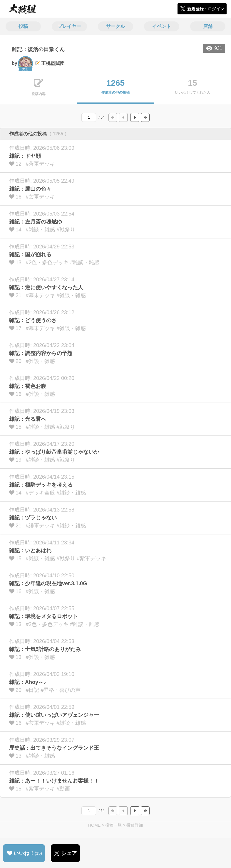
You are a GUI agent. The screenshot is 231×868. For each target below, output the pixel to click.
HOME (94, 825)
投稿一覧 (113, 825)
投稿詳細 (135, 825)
